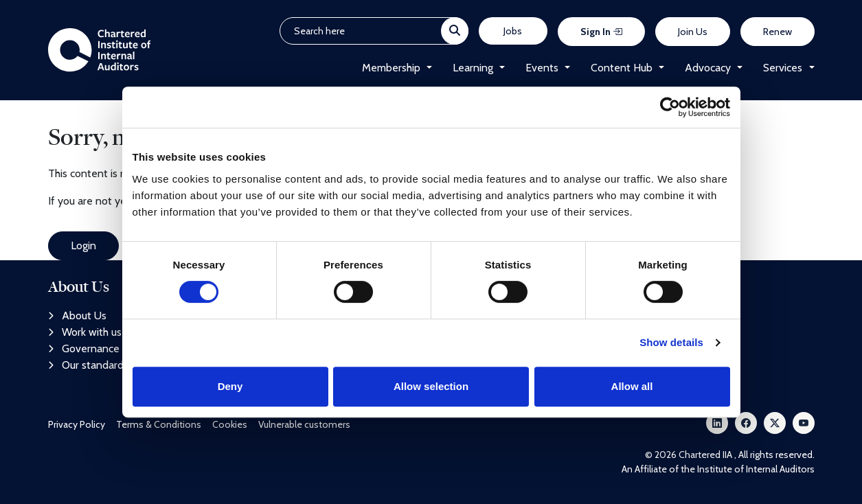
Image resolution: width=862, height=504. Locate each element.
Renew (778, 32)
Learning (473, 68)
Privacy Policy (77, 424)
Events (542, 68)
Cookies (230, 424)
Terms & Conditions (159, 424)
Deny (230, 386)
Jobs (513, 31)
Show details (671, 342)
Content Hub (622, 68)
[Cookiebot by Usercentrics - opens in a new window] (670, 107)
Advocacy (708, 68)
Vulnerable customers (304, 424)
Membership (391, 68)
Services (783, 68)
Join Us (693, 32)
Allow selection (431, 386)
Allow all (632, 386)
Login (83, 245)
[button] (426, 68)
